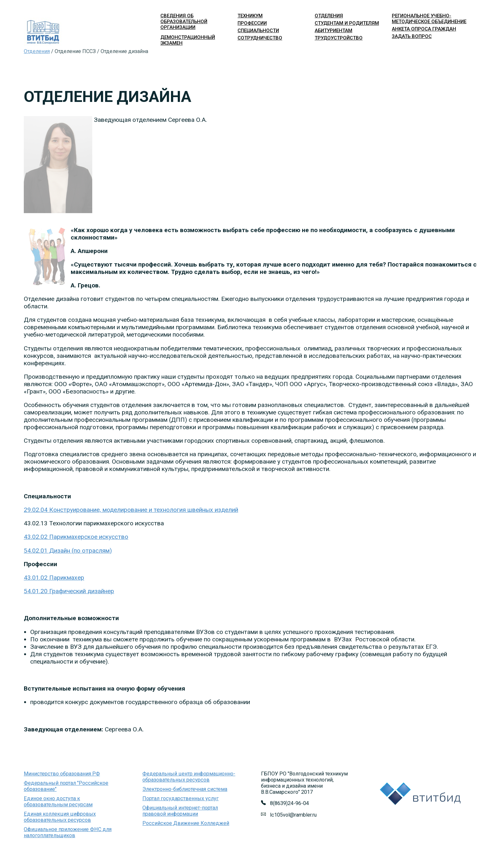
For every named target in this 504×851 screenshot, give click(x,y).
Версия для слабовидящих (450, 59)
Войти (397, 59)
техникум (250, 16)
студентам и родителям (347, 23)
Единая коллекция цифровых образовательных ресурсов (60, 817)
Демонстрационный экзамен (188, 40)
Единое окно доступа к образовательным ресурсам (58, 801)
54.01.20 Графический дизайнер (69, 591)
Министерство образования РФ (62, 774)
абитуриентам (333, 31)
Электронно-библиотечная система (185, 789)
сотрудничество (260, 38)
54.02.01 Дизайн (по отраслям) (68, 551)
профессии (252, 23)
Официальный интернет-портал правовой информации (180, 811)
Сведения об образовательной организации (184, 22)
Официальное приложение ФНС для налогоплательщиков (68, 832)
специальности (258, 31)
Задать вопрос (412, 36)
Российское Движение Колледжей (186, 823)
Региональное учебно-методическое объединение (429, 19)
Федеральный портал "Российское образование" (66, 786)
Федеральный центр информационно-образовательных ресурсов (189, 777)
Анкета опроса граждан (424, 29)
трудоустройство (339, 38)
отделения (329, 16)
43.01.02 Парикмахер (54, 578)
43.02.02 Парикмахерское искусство (76, 537)
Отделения (37, 51)
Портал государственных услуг (180, 798)
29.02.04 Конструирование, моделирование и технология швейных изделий (131, 510)
